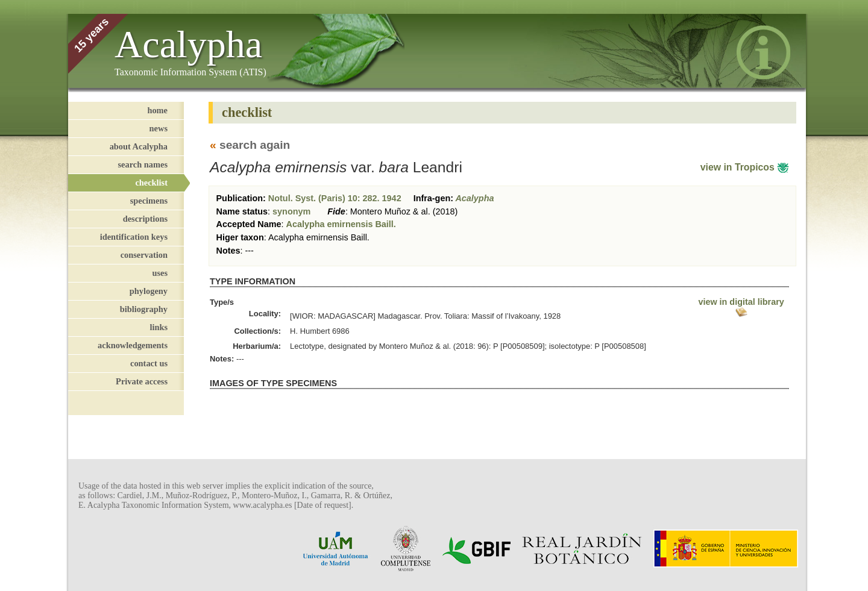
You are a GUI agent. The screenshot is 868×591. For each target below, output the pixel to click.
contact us (149, 363)
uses (160, 273)
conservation (144, 255)
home (157, 110)
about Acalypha (139, 146)
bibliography (144, 309)
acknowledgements (133, 345)
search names (143, 164)
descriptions (145, 219)
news (159, 128)
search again (255, 145)
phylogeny (149, 291)
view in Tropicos (745, 167)
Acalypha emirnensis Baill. (341, 224)
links (159, 327)
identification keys (134, 237)
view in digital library (741, 307)
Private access (142, 381)
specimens (149, 201)
